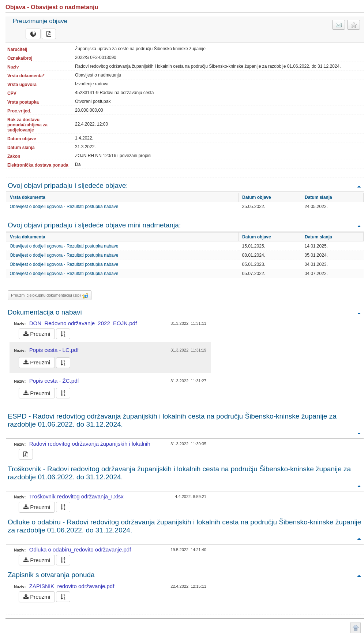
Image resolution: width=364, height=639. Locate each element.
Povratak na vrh (359, 186)
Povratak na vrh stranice (355, 628)
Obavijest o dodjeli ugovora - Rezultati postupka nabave (64, 207)
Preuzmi (37, 334)
